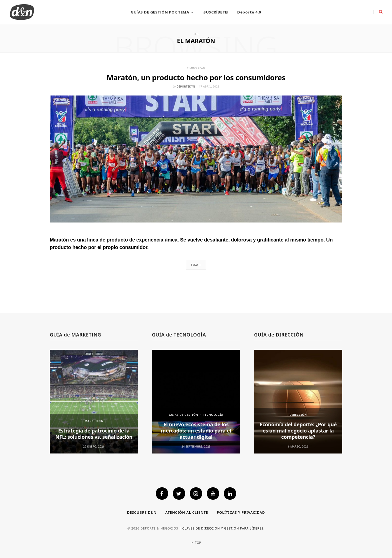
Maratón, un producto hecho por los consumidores (196, 77)
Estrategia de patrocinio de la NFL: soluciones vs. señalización (94, 434)
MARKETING (94, 421)
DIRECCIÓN (298, 415)
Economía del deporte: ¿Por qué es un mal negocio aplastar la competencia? (298, 431)
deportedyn (186, 86)
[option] (94, 402)
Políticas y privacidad (241, 512)
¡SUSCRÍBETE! (215, 12)
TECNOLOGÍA (213, 415)
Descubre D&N (142, 512)
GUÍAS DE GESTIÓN (183, 415)
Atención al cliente (187, 512)
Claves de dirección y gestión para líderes (223, 528)
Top (196, 543)
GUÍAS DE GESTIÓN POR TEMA (160, 12)
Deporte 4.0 (249, 12)
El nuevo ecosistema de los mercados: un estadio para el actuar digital (196, 431)
